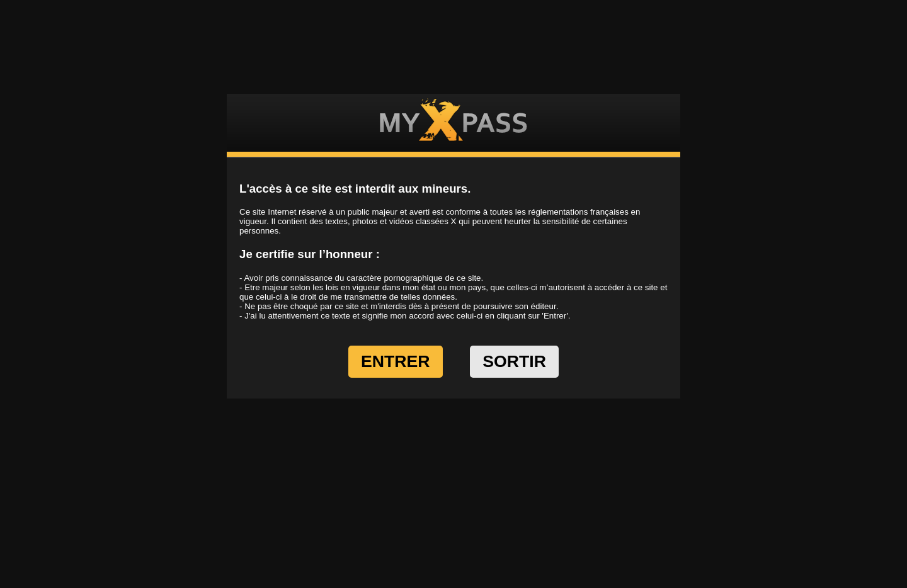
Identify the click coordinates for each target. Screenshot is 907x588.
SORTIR (514, 361)
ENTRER (396, 361)
